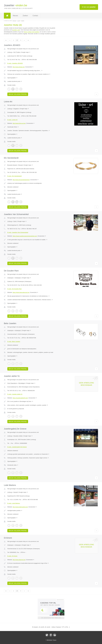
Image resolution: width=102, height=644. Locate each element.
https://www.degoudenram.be (21, 292)
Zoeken (25, 16)
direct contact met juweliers (32, 32)
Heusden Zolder (18, 436)
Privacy (55, 640)
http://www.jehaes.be (19, 67)
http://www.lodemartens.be (20, 507)
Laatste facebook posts (15, 81)
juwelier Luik (16, 30)
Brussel (21, 165)
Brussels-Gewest (12, 165)
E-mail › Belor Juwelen (14, 342)
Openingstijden (12, 78)
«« (6, 40)
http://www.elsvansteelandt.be (21, 180)
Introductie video (13, 465)
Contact (35, 16)
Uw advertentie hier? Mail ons (51, 618)
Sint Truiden (17, 52)
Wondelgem (22, 383)
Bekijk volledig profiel (18, 94)
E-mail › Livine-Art (12, 120)
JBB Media (49, 640)
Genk (15, 221)
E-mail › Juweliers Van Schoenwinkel (18, 232)
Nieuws (15, 16)
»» (28, 40)
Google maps (26, 52)
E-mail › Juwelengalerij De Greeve (17, 447)
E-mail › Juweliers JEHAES (15, 63)
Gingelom (16, 109)
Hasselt (15, 492)
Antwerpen (10, 278)
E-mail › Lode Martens (14, 503)
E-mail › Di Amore (12, 556)
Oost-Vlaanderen (12, 383)
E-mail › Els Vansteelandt (14, 176)
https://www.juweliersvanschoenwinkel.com (25, 236)
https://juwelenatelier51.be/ (20, 398)
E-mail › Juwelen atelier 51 (15, 394)
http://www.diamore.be (19, 560)
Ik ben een (89, 7)
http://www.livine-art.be (19, 123)
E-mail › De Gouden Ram (15, 289)
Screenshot (29, 67)
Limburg (10, 52)
